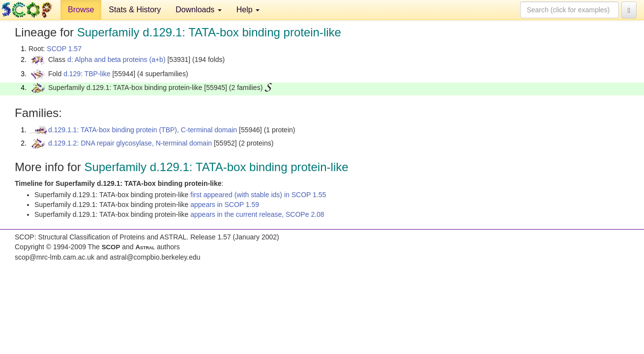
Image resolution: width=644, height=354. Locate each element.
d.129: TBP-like (87, 74)
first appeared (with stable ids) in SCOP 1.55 (258, 195)
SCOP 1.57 (64, 49)
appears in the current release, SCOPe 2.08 (257, 214)
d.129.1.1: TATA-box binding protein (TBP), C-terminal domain (143, 130)
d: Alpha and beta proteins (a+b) (117, 59)
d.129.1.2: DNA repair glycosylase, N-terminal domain (130, 143)
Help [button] (248, 10)
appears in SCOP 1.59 (225, 205)
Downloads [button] (199, 10)
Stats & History (135, 10)
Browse (81, 10)
